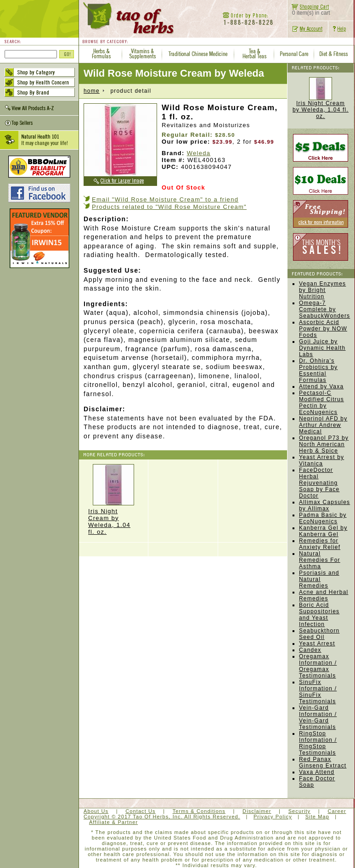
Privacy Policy (273, 817)
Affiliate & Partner (113, 822)
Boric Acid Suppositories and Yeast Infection (319, 615)
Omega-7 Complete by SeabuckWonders (324, 309)
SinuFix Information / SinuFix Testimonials (318, 692)
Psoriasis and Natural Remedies (319, 579)
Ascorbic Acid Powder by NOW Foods (323, 329)
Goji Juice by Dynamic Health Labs (322, 348)
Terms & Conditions (199, 811)
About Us (96, 811)
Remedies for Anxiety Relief (320, 544)
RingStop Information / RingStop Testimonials (318, 743)
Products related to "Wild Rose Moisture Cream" (169, 207)
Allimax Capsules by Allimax (324, 505)
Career (337, 811)
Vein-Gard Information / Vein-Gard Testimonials (318, 717)
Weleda (199, 153)
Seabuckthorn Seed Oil (319, 634)
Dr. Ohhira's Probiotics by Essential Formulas (318, 370)
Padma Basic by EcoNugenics (323, 518)
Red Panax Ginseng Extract (323, 762)
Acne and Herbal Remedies (324, 595)
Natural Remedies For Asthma (320, 560)
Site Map (317, 817)
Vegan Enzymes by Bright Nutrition (322, 290)
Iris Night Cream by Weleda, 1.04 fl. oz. (113, 500)
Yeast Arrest (317, 644)
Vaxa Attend (317, 772)
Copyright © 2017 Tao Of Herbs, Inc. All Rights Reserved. (162, 817)
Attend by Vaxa (321, 386)
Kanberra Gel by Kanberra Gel (323, 531)
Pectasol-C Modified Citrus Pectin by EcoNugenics (321, 403)
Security (300, 811)
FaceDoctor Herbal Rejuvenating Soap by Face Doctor (319, 483)
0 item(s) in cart (309, 10)
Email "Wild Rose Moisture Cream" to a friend (165, 199)
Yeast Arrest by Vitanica (321, 460)
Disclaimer (257, 811)
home (92, 91)
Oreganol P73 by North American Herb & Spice (324, 444)
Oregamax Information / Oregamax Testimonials (318, 666)
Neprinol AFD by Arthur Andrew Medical (323, 425)
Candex (310, 650)
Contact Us (140, 811)
